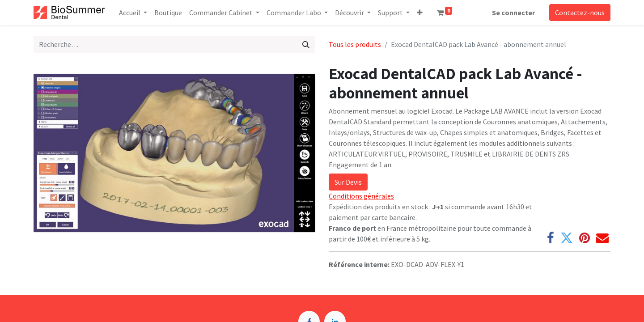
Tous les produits (355, 44)
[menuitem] (168, 13)
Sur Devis (348, 182)
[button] (420, 13)
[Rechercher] (306, 44)
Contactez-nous (580, 13)
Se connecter (513, 13)
